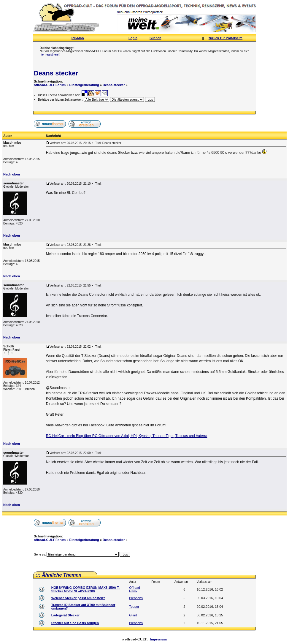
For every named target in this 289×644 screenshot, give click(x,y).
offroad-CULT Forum (50, 85)
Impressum (158, 639)
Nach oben (12, 174)
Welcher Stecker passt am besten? (78, 598)
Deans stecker (56, 73)
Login (133, 38)
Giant (133, 615)
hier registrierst (50, 54)
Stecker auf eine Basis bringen (75, 623)
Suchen (155, 38)
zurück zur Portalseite (226, 38)
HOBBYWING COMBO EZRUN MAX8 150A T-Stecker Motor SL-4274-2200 (86, 589)
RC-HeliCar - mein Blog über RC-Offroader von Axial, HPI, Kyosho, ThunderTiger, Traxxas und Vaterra (127, 436)
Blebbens (136, 598)
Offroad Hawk (135, 589)
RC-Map (78, 38)
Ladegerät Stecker (65, 615)
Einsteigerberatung (84, 85)
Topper (134, 607)
